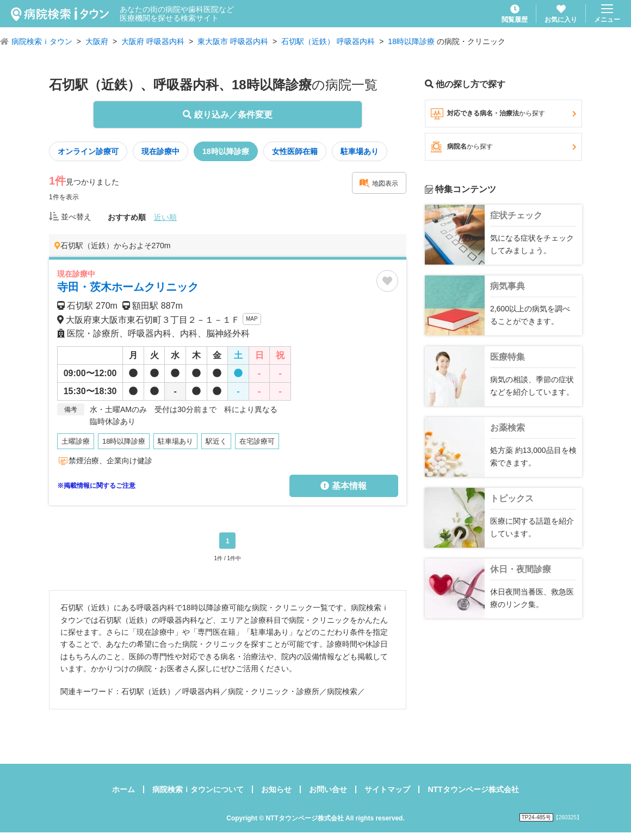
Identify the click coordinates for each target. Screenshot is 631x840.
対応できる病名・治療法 (503, 114)
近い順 (165, 217)
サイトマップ (387, 789)
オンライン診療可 (88, 151)
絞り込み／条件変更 (227, 115)
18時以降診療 (411, 41)
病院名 (503, 147)
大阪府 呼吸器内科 (153, 41)
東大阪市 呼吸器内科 (233, 41)
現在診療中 (160, 151)
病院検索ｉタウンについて (198, 789)
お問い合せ (328, 789)
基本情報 (343, 486)
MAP (252, 319)
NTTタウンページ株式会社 (473, 789)
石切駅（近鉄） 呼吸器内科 (328, 41)
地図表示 (379, 183)
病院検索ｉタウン (42, 41)
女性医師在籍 (295, 151)
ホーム (123, 789)
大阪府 (97, 41)
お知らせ (276, 789)
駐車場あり (360, 151)
